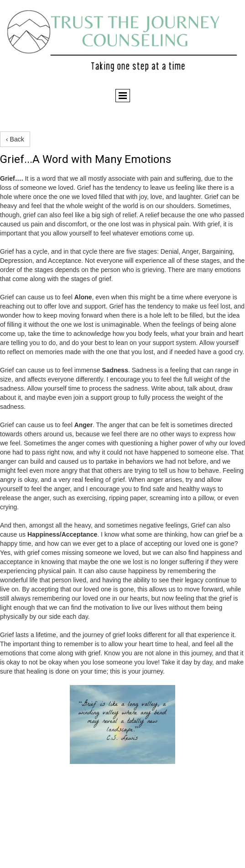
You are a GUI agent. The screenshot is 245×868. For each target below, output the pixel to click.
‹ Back (15, 139)
